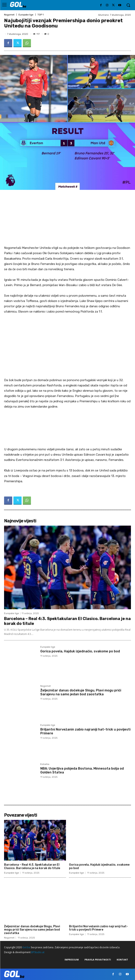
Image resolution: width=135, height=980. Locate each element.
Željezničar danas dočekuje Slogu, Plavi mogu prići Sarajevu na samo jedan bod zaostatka (81, 692)
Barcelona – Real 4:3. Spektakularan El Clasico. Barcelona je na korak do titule (32, 866)
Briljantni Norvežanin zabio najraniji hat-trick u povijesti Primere (98, 928)
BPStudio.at (38, 952)
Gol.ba (26, 947)
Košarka (45, 764)
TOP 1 (41, 15)
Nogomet (9, 15)
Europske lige (26, 15)
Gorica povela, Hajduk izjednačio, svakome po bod (80, 651)
